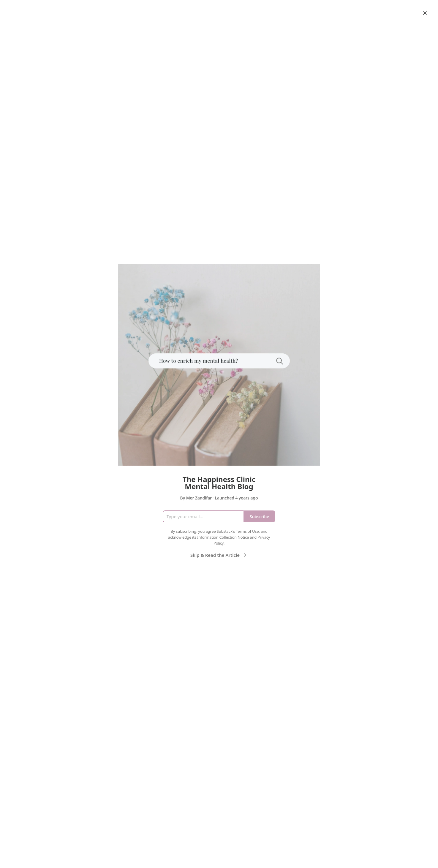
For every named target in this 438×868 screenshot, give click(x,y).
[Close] (425, 13)
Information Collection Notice (223, 537)
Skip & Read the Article (219, 555)
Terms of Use (247, 531)
